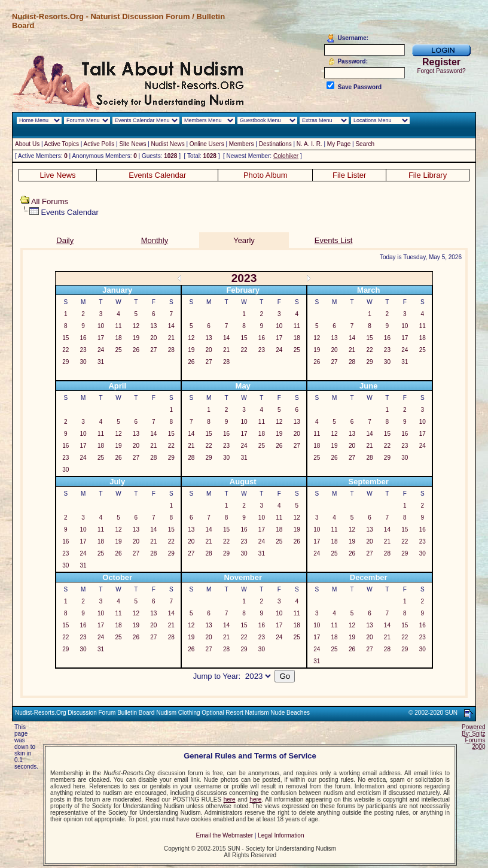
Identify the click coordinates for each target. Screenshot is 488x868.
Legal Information (281, 835)
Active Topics (62, 144)
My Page (339, 144)
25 (118, 350)
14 (171, 326)
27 (153, 350)
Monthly (155, 240)
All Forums (50, 201)
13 (153, 326)
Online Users (207, 144)
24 (101, 350)
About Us (27, 144)
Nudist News (168, 144)
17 (101, 338)
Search (365, 144)
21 (171, 338)
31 (101, 362)
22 (65, 350)
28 (171, 350)
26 (136, 350)
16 (83, 338)
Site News (132, 144)
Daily (65, 240)
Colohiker (286, 156)
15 (65, 338)
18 (118, 338)
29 (65, 362)
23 (83, 350)
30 (83, 362)
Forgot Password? (441, 71)
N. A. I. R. (309, 144)
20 (153, 338)
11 (118, 326)
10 (101, 326)
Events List (334, 240)
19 (136, 338)
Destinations (275, 144)
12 (136, 326)
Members (242, 144)
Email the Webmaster (225, 835)
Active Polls (99, 144)
